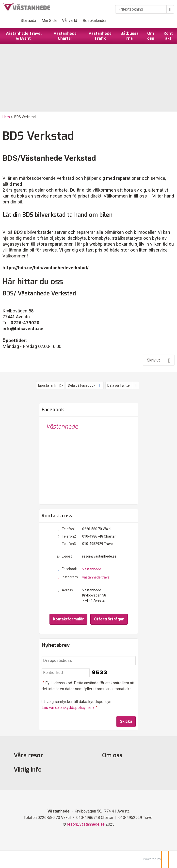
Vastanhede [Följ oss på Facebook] (92, 569)
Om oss (112, 755)
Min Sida (49, 21)
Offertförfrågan (109, 619)
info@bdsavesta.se (23, 329)
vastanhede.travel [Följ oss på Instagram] (96, 577)
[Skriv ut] (159, 360)
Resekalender (95, 21)
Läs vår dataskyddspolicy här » (68, 708)
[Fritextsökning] (141, 9)
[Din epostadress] (89, 661)
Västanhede (62, 427)
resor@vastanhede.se (99, 556)
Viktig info (28, 770)
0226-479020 (25, 323)
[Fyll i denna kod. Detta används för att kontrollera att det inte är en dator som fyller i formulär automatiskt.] (66, 673)
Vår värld (70, 21)
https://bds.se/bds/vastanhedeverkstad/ (46, 268)
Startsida (28, 21)
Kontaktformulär (68, 619)
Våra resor (28, 755)
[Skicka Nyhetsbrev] (126, 722)
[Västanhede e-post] (86, 824)
